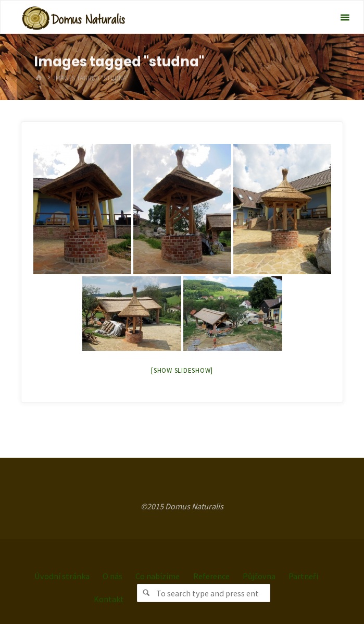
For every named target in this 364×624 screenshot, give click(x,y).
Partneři (303, 576)
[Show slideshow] (182, 370)
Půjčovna (259, 576)
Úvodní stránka (62, 576)
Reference (211, 576)
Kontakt (109, 599)
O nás (112, 576)
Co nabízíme (158, 576)
